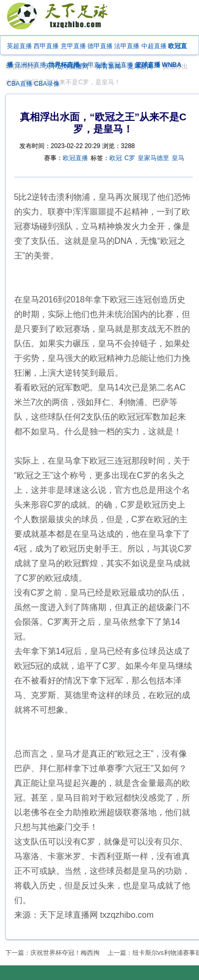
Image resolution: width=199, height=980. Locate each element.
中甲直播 (94, 65)
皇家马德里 (153, 158)
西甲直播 (46, 46)
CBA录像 (47, 84)
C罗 (130, 158)
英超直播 (19, 46)
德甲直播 (100, 46)
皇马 (178, 158)
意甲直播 (73, 46)
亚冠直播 (120, 65)
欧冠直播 (75, 158)
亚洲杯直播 (30, 65)
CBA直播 (20, 84)
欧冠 (116, 158)
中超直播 (154, 46)
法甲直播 (127, 46)
